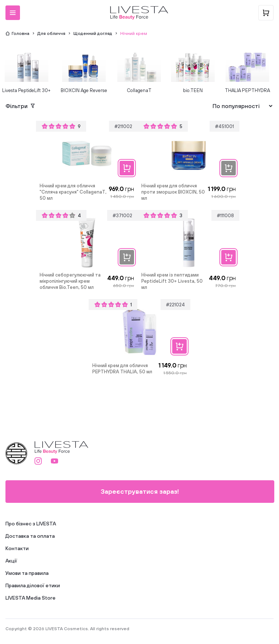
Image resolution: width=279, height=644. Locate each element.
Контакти (17, 548)
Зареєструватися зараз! (140, 491)
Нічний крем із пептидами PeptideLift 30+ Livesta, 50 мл (172, 281)
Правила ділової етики (33, 585)
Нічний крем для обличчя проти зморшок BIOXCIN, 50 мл (173, 192)
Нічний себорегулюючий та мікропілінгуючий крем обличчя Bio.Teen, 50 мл (70, 281)
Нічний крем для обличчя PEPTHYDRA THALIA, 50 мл (122, 369)
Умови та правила (27, 573)
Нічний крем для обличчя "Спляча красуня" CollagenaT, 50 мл (73, 192)
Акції (11, 561)
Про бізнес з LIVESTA (31, 524)
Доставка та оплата (30, 536)
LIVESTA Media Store (31, 598)
